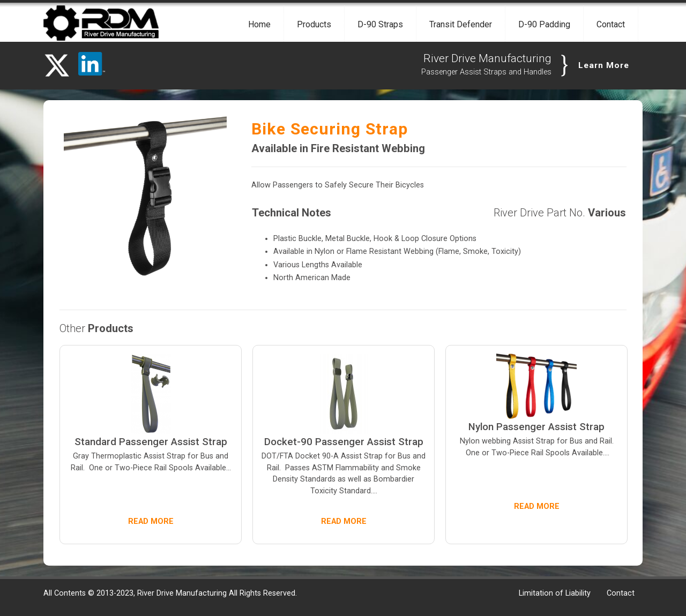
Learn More (604, 65)
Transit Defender (461, 24)
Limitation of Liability (555, 593)
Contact (611, 24)
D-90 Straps (380, 24)
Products (314, 24)
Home (259, 24)
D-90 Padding (544, 24)
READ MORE (151, 521)
